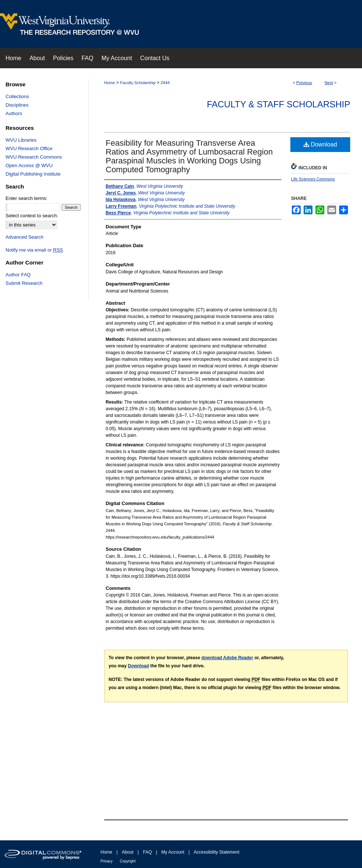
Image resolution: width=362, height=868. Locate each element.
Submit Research (24, 283)
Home (110, 83)
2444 (165, 83)
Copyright (128, 861)
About (128, 852)
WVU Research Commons (34, 157)
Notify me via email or (34, 250)
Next (329, 83)
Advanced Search (25, 237)
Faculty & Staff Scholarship (279, 104)
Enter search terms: (26, 198)
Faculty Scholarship (138, 83)
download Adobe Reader (227, 658)
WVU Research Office (29, 148)
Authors (14, 113)
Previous (304, 83)
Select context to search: (32, 216)
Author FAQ (18, 275)
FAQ (147, 852)
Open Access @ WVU (29, 165)
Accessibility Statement (217, 852)
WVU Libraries (21, 140)
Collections (17, 96)
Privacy (107, 861)
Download (320, 144)
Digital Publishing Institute (33, 174)
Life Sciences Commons (313, 179)
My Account (173, 852)
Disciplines (17, 105)
